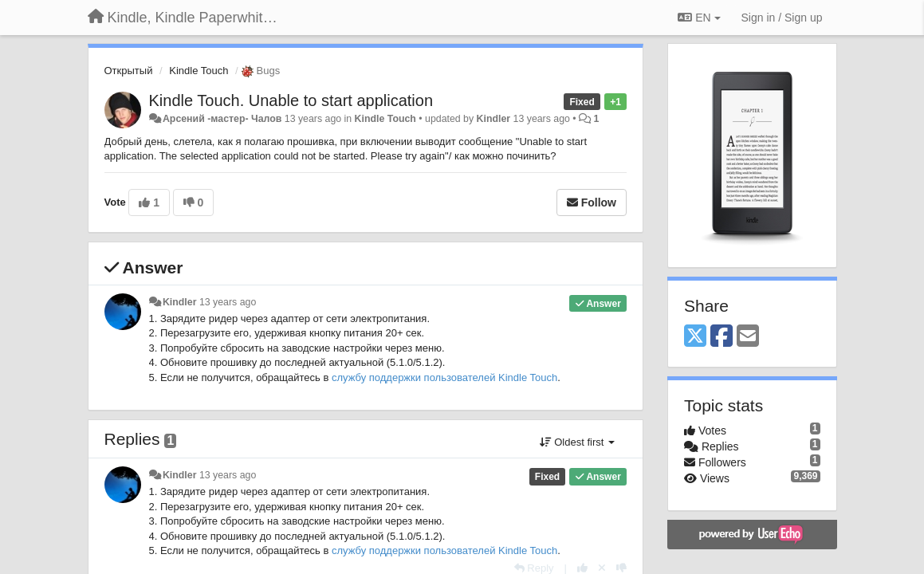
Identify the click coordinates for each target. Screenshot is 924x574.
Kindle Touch (199, 71)
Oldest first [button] (577, 442)
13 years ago (228, 302)
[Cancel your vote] (602, 568)
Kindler (494, 119)
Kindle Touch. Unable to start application (291, 100)
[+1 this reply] (582, 568)
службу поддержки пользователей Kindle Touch (444, 377)
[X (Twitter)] (695, 337)
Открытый (129, 71)
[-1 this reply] (621, 568)
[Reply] (534, 568)
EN (699, 18)
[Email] (748, 337)
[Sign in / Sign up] (782, 18)
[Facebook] (722, 337)
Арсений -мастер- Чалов (222, 119)
